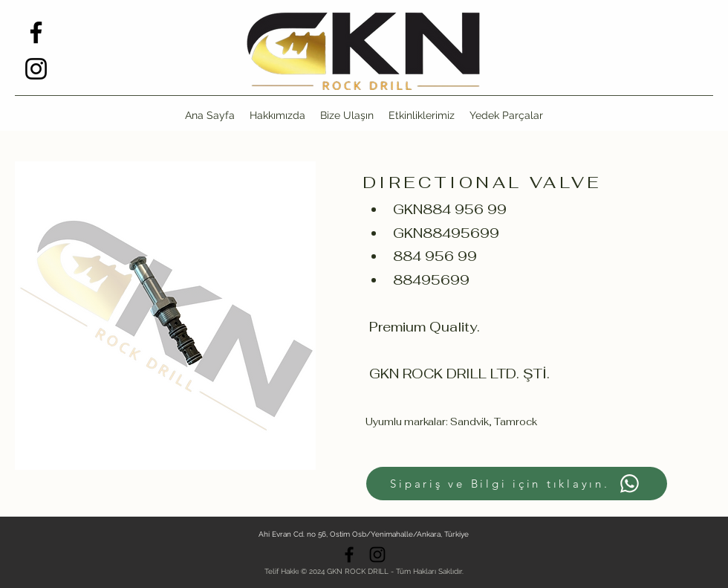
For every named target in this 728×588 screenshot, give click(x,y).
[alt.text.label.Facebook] (36, 32)
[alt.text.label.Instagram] (36, 69)
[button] (506, 115)
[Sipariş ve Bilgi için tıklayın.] (517, 484)
